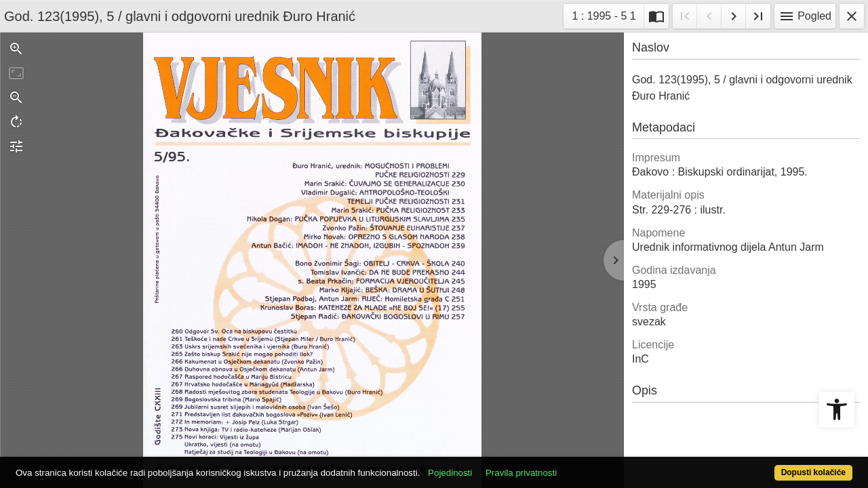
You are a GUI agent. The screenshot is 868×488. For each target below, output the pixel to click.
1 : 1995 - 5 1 (607, 15)
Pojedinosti (493, 465)
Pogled (805, 16)
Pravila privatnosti (565, 465)
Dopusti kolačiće (766, 465)
